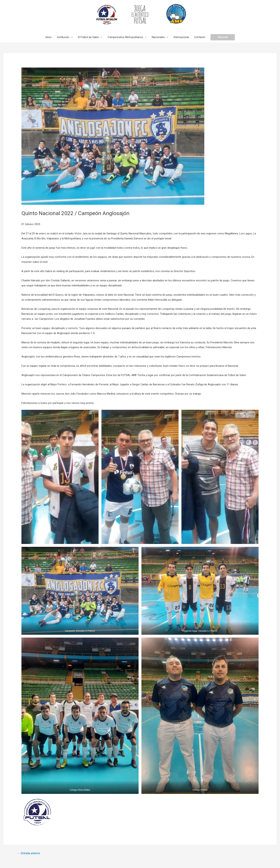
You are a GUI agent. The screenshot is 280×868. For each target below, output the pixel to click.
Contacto (200, 37)
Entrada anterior (29, 853)
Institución (63, 37)
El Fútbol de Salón (88, 37)
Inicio (48, 37)
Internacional (181, 37)
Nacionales (158, 37)
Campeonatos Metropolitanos (125, 37)
